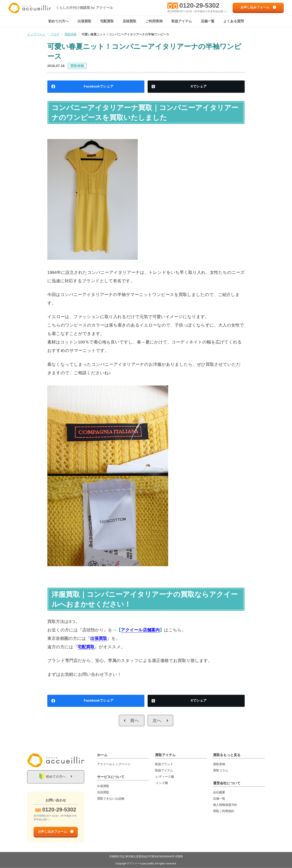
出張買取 (99, 639)
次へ (157, 721)
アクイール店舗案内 (140, 630)
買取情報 (77, 66)
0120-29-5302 (199, 5)
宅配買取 (86, 647)
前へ (135, 721)
